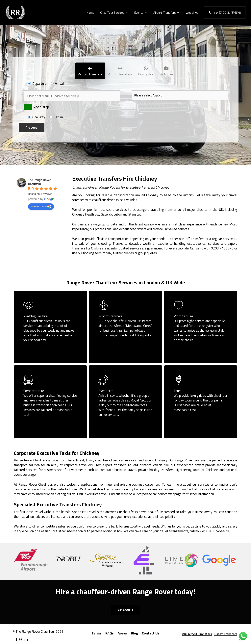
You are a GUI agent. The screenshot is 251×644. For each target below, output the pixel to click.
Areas (122, 633)
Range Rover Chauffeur (31, 460)
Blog (134, 633)
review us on (41, 206)
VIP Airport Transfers (197, 634)
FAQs (110, 633)
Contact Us (151, 633)
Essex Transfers (226, 634)
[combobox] (180, 95)
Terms (96, 633)
